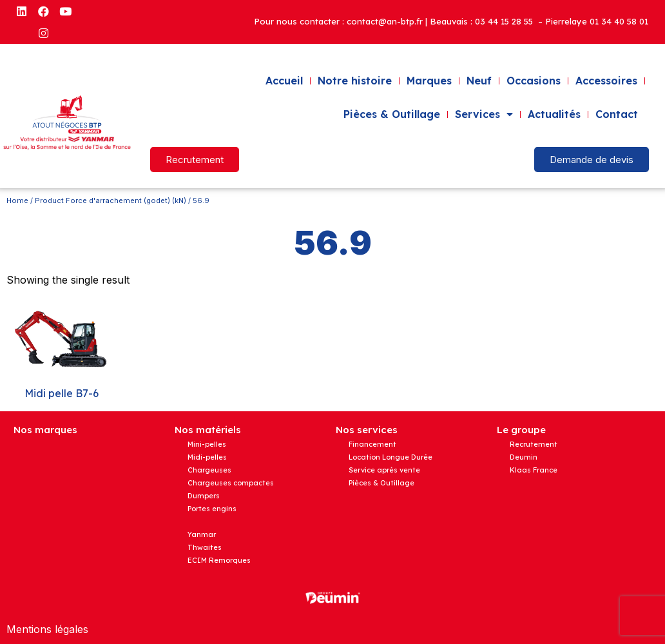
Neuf (479, 81)
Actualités (554, 114)
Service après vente (384, 470)
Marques (429, 81)
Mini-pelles (207, 444)
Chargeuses (209, 470)
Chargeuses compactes (231, 483)
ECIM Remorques (219, 560)
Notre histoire (355, 81)
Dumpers (204, 496)
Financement (372, 444)
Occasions (534, 81)
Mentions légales (47, 629)
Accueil (284, 81)
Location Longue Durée (390, 457)
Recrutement (534, 444)
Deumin (524, 457)
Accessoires (606, 81)
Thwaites (205, 547)
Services (484, 114)
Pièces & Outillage (392, 114)
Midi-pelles (207, 457)
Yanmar (202, 534)
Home (17, 200)
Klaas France (534, 470)
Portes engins (212, 509)
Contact (617, 114)
